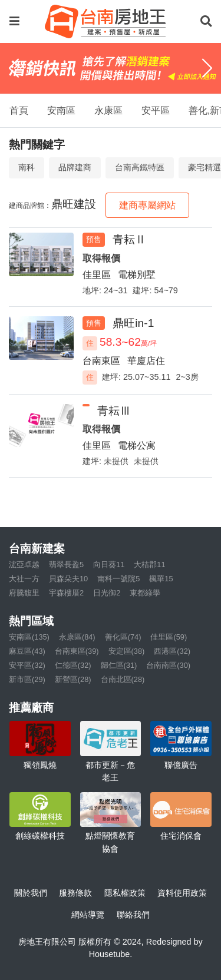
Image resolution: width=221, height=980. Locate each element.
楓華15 (161, 579)
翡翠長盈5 (66, 565)
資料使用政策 (182, 893)
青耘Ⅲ (114, 411)
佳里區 (97, 275)
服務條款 (75, 893)
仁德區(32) (73, 665)
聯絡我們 (133, 915)
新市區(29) (27, 679)
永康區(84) (77, 637)
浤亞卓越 (24, 565)
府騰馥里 (24, 593)
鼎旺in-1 (133, 323)
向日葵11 (109, 565)
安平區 (156, 110)
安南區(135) (29, 637)
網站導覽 (88, 915)
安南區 (61, 110)
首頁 (19, 110)
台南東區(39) (77, 651)
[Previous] (14, 68)
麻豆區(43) (27, 651)
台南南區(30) (168, 665)
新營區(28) (73, 679)
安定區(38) (127, 651)
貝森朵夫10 (68, 579)
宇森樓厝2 (66, 593)
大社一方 (24, 579)
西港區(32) (172, 651)
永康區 (108, 110)
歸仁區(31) (119, 665)
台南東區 (101, 361)
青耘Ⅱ (129, 239)
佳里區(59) (169, 637)
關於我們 (31, 893)
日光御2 (107, 593)
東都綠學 (145, 593)
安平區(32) (27, 665)
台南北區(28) (123, 679)
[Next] (207, 68)
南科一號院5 (118, 579)
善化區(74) (123, 637)
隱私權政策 (125, 893)
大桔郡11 (149, 565)
